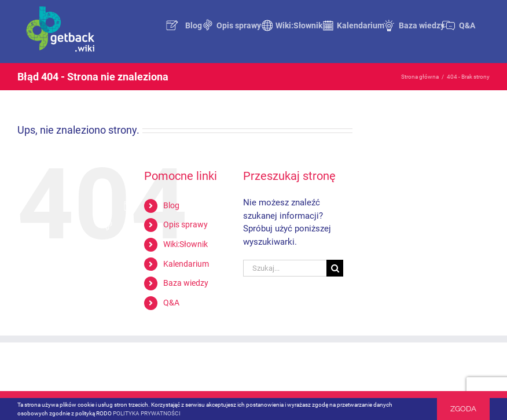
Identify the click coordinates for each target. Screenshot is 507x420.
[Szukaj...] (285, 268)
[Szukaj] (335, 268)
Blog (171, 205)
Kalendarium (186, 264)
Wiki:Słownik (185, 244)
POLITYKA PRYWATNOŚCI (147, 413)
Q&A (171, 303)
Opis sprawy (185, 224)
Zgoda (463, 409)
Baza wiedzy (186, 283)
